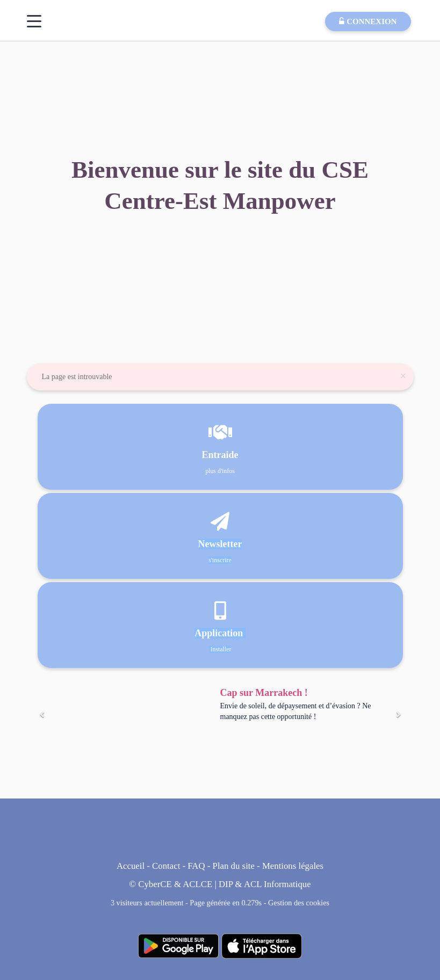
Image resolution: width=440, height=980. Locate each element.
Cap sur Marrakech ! (264, 693)
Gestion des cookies (299, 903)
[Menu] (34, 21)
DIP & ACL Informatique (265, 884)
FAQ (196, 866)
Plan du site (234, 866)
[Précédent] (42, 715)
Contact (166, 866)
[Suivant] (398, 715)
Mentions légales (293, 866)
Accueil (131, 866)
